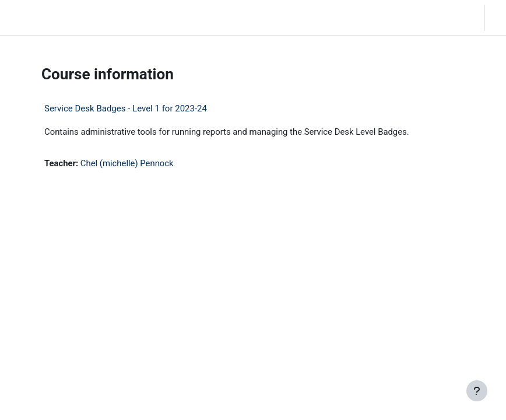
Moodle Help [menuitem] (159, 17)
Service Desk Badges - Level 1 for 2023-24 (126, 108)
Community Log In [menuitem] (118, 17)
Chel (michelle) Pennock (127, 163)
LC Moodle (34, 17)
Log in (498, 17)
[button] (405, 17)
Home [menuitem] (83, 17)
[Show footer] (477, 391)
